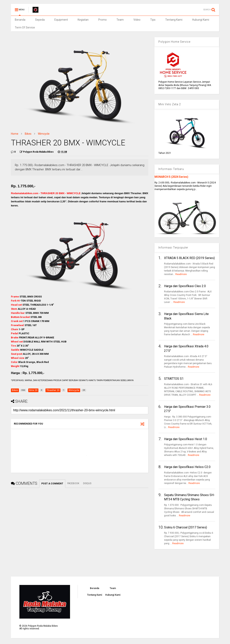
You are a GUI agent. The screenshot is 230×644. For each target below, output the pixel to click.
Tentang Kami (174, 20)
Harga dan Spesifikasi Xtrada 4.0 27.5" (186, 348)
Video (137, 20)
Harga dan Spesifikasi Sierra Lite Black (186, 316)
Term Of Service (25, 27)
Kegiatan (83, 20)
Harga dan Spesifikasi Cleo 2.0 (185, 286)
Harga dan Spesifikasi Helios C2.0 (187, 467)
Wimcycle (44, 134)
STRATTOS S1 (174, 379)
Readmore (181, 274)
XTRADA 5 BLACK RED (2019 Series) (189, 258)
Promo (103, 20)
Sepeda (40, 20)
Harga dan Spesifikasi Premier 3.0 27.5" (187, 409)
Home (15, 134)
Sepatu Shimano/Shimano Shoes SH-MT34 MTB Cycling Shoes (189, 497)
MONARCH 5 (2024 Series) (171, 177)
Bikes (28, 134)
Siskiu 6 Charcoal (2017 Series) (186, 527)
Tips (153, 20)
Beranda (20, 20)
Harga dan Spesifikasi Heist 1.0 (186, 439)
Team (120, 20)
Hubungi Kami (201, 20)
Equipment (61, 20)
